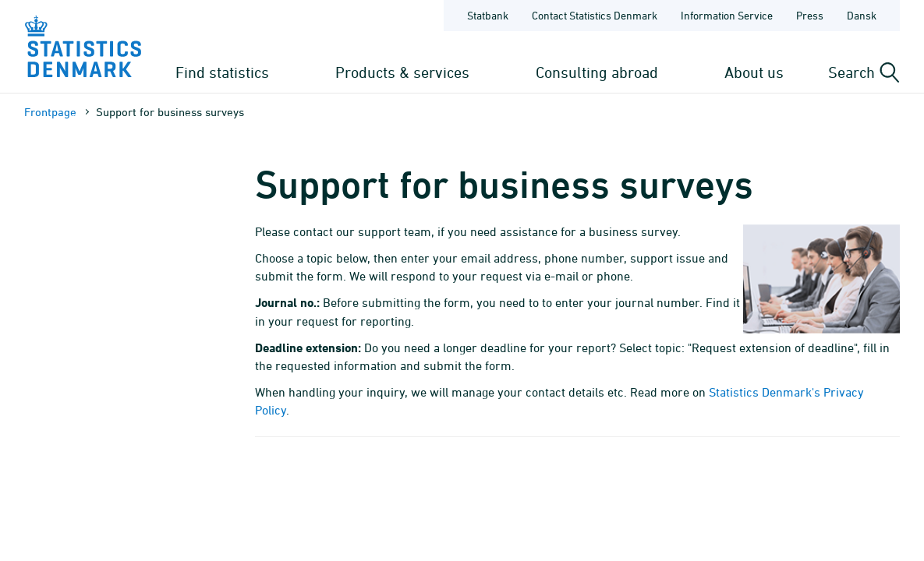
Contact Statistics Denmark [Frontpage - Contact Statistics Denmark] (595, 15)
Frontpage (50, 112)
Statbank (488, 15)
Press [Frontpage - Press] (810, 15)
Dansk (862, 15)
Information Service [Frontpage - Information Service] (727, 15)
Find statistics (222, 72)
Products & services (402, 72)
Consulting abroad (597, 72)
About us (754, 72)
